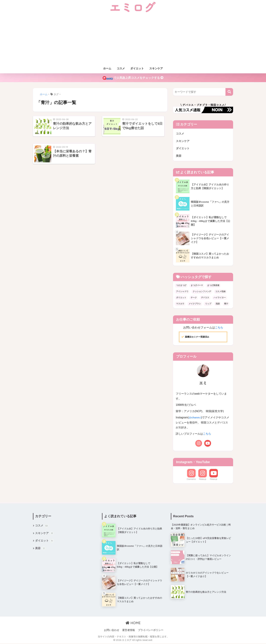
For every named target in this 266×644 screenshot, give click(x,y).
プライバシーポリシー (151, 630)
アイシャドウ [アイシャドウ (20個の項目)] (182, 292)
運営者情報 (129, 630)
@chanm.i (195, 418)
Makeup (203, 479)
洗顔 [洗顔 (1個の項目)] (218, 304)
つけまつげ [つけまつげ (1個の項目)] (181, 286)
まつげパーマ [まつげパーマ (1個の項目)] (197, 286)
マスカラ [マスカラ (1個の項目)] (180, 304)
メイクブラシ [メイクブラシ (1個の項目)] (195, 304)
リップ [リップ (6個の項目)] (208, 304)
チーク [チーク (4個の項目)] (194, 298)
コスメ (121, 68)
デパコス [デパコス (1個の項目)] (205, 298)
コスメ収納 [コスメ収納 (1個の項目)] (220, 292)
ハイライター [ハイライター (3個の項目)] (220, 298)
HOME (133, 623)
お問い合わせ (112, 630)
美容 (179, 156)
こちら (219, 328)
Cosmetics (191, 479)
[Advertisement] (133, 39)
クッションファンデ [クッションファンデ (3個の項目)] (202, 292)
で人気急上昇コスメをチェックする (133, 78)
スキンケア (156, 68)
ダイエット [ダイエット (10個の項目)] (181, 298)
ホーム (107, 68)
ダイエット (137, 68)
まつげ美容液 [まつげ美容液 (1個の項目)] (213, 286)
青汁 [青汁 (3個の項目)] (226, 304)
